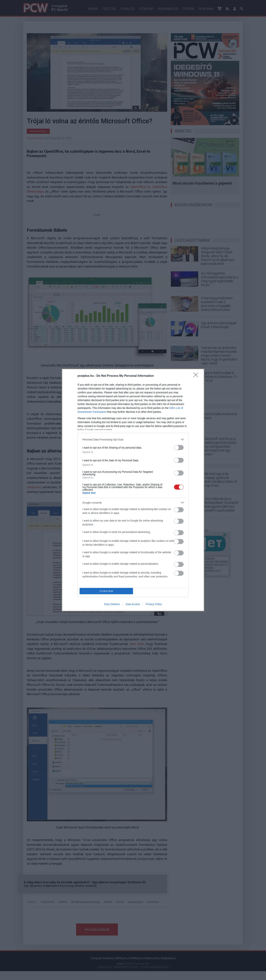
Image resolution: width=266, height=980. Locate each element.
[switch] (179, 448)
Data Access (133, 604)
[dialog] (133, 490)
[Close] (197, 376)
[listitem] (133, 439)
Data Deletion (112, 604)
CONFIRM (106, 591)
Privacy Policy (154, 604)
